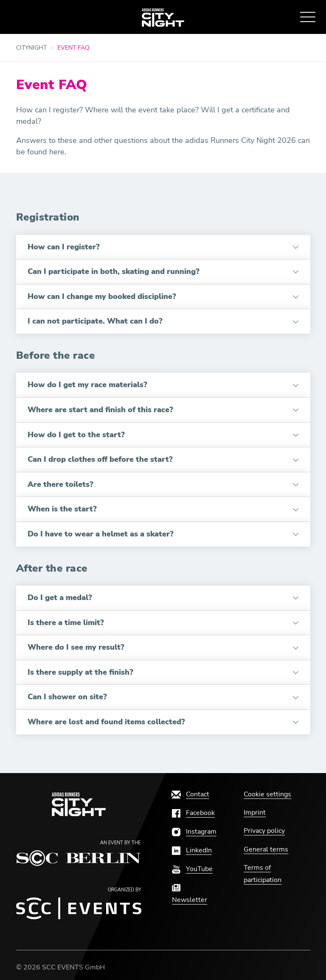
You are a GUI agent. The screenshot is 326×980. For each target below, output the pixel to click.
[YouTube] (192, 869)
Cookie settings (267, 794)
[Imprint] (255, 812)
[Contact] (191, 794)
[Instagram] (194, 832)
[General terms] (266, 849)
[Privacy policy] (264, 831)
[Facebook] (193, 813)
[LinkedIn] (192, 850)
